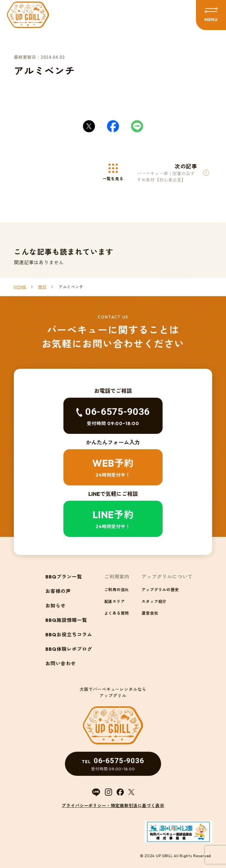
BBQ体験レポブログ (69, 649)
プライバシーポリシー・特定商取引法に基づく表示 (113, 806)
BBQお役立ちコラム (69, 635)
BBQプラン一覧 (64, 577)
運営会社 (150, 613)
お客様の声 (58, 591)
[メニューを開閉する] (211, 15)
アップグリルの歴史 (160, 590)
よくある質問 (117, 613)
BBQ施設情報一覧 (66, 620)
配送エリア (115, 601)
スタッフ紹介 (154, 601)
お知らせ (56, 606)
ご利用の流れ (117, 590)
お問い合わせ (61, 663)
